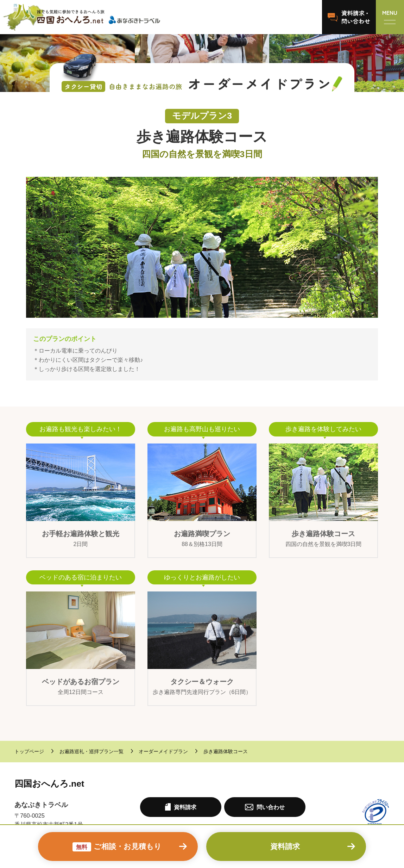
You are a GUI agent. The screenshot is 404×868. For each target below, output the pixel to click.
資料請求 (285, 846)
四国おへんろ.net (49, 784)
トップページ (29, 751)
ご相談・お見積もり (117, 847)
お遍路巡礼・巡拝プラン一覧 (91, 751)
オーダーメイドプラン (163, 751)
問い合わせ (265, 807)
